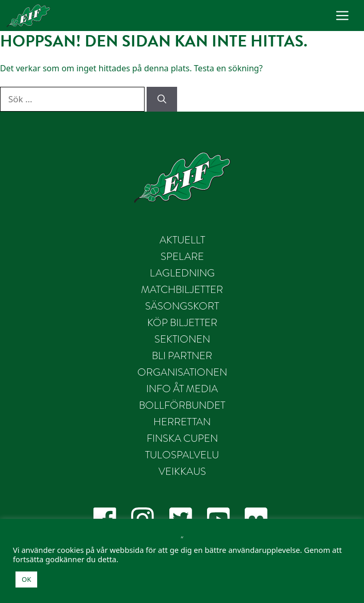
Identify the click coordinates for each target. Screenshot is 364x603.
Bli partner (182, 356)
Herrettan (182, 422)
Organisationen (182, 372)
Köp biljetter (182, 323)
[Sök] (162, 99)
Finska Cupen (182, 438)
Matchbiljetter (182, 290)
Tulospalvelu (182, 455)
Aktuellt (182, 240)
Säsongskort (182, 306)
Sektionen (182, 339)
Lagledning (182, 273)
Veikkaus (182, 471)
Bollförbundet (182, 405)
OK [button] (26, 579)
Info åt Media (182, 389)
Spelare (182, 257)
